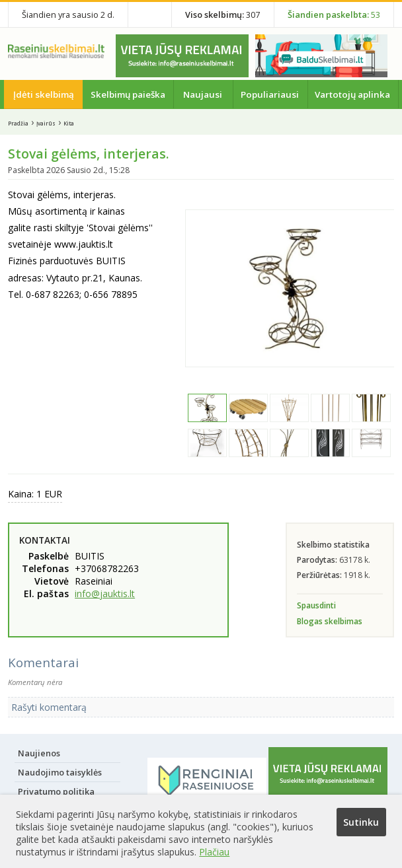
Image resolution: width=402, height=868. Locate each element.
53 (334, 15)
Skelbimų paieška (128, 94)
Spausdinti (316, 605)
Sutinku (361, 822)
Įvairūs (46, 123)
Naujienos (39, 753)
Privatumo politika (56, 791)
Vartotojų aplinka (352, 94)
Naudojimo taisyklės (60, 772)
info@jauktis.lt (105, 594)
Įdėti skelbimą (44, 94)
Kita (69, 123)
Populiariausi (270, 94)
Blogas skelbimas (330, 621)
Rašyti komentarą (49, 707)
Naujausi (203, 94)
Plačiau (214, 852)
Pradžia (18, 123)
